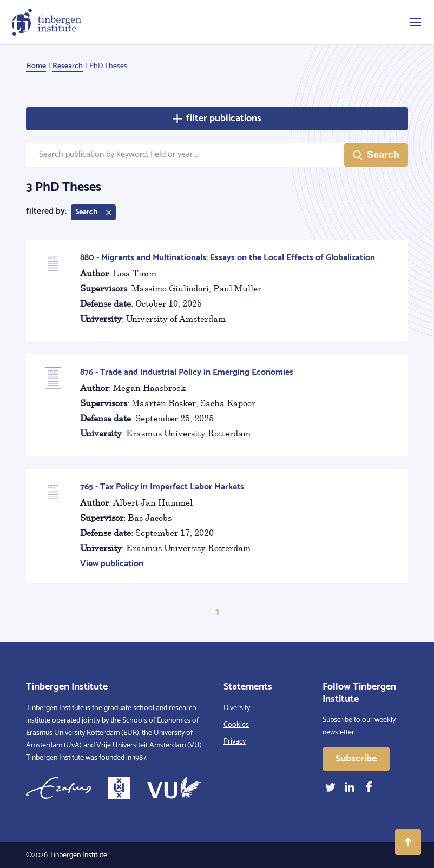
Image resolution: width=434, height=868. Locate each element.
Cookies (236, 725)
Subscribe (356, 759)
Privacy (235, 742)
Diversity (237, 708)
